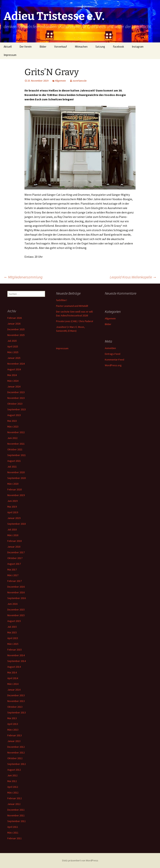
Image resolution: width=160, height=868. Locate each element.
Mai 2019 (12, 507)
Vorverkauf (61, 47)
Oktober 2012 (15, 758)
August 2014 (14, 667)
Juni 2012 (12, 775)
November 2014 (16, 655)
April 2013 (13, 724)
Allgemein (60, 81)
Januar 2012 (14, 804)
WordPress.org (113, 365)
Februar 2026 (15, 318)
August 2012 (14, 770)
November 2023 (16, 398)
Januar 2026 (14, 324)
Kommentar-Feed (114, 360)
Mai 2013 (12, 718)
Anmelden (110, 348)
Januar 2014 (14, 690)
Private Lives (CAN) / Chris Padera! (75, 321)
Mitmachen (81, 47)
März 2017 (13, 575)
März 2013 (13, 730)
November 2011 (16, 815)
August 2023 (14, 415)
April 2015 (13, 638)
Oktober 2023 (15, 404)
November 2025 (16, 335)
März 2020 (13, 484)
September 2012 (17, 764)
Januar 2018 (14, 547)
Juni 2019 (12, 501)
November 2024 (16, 364)
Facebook (118, 47)
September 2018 (17, 524)
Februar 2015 (15, 650)
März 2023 (13, 427)
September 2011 (17, 821)
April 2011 (13, 827)
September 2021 (17, 455)
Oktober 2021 (15, 449)
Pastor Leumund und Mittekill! (72, 306)
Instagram (138, 47)
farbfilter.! (62, 300)
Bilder (43, 47)
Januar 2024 (14, 386)
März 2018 (13, 535)
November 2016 (16, 592)
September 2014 (17, 661)
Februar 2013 (15, 735)
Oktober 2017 (15, 558)
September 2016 (17, 598)
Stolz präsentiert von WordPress (80, 860)
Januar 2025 (14, 358)
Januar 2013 (14, 741)
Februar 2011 (15, 838)
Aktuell (8, 47)
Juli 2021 (12, 467)
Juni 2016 (12, 604)
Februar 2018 (15, 541)
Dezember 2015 (16, 610)
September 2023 (17, 409)
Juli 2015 (12, 627)
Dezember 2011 (16, 810)
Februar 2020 (15, 489)
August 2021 (14, 461)
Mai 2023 (12, 421)
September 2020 (17, 478)
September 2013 (17, 712)
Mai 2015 (12, 632)
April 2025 (13, 346)
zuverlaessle (80, 81)
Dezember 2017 (16, 552)
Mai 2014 (12, 672)
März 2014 (13, 684)
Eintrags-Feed (113, 354)
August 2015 (14, 621)
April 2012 (13, 787)
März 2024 (13, 381)
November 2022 (16, 432)
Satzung (100, 47)
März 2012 (13, 793)
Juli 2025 (12, 341)
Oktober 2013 (15, 707)
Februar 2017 (15, 581)
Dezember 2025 (16, 329)
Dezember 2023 (16, 392)
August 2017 (14, 564)
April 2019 (13, 512)
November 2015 (16, 615)
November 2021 (16, 444)
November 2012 (16, 753)
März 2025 (13, 352)
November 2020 (16, 472)
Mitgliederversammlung (23, 277)
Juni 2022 (12, 438)
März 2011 (13, 833)
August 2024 (14, 369)
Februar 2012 (15, 798)
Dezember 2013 (16, 695)
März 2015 (13, 644)
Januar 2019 (14, 518)
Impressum (10, 55)
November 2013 (16, 701)
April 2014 (13, 678)
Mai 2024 (12, 375)
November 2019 (16, 495)
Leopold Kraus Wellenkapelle (133, 277)
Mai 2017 (12, 570)
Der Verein (26, 47)
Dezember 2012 (16, 747)
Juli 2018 (12, 529)
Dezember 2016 (16, 587)
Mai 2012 (12, 781)
